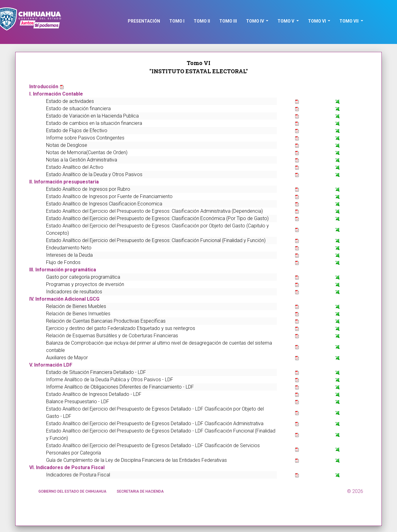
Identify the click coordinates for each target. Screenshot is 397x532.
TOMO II (202, 21)
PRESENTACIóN (144, 21)
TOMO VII (349, 21)
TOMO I (177, 21)
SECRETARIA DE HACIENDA (140, 491)
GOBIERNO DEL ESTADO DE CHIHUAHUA (72, 491)
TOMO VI (317, 21)
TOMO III (228, 21)
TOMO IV (256, 21)
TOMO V (286, 21)
